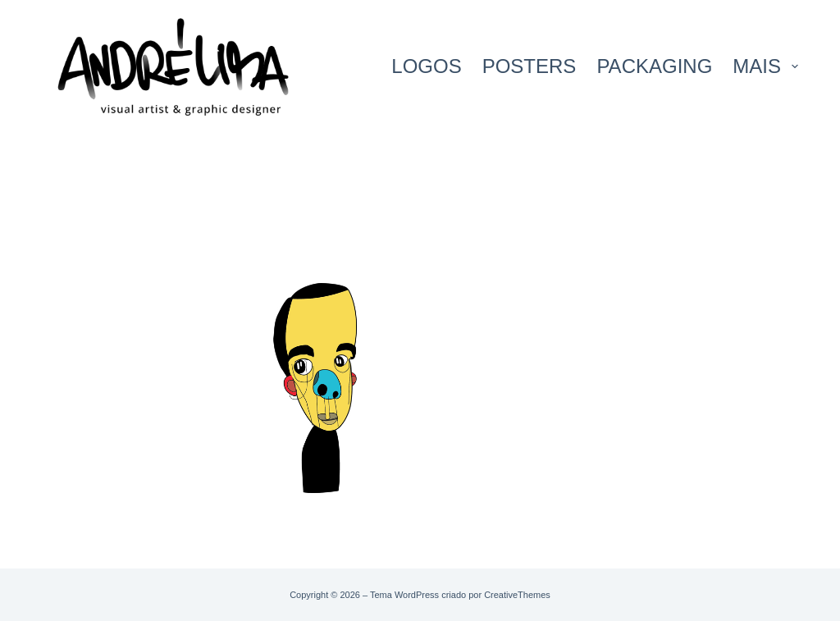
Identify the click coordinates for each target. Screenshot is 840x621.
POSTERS (530, 66)
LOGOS (426, 66)
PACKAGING (654, 66)
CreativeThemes (517, 595)
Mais (765, 66)
